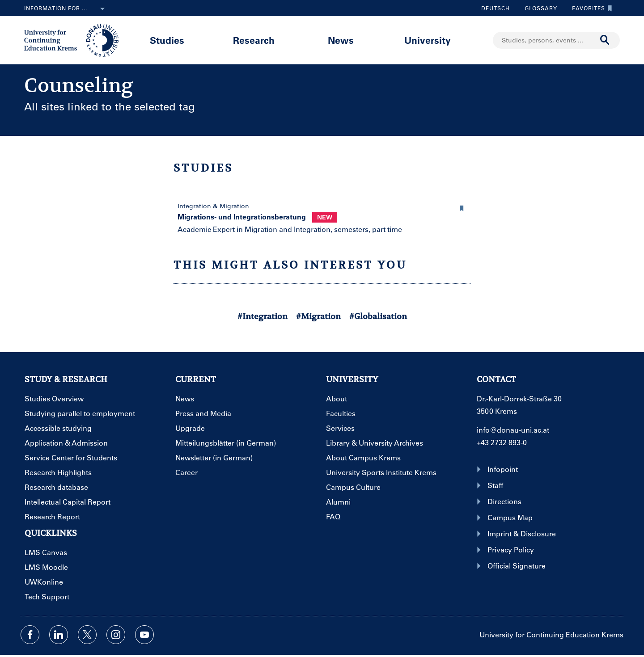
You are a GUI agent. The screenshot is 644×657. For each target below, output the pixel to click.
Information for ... (66, 9)
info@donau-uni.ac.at (513, 430)
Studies (167, 40)
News (341, 40)
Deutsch (496, 8)
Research (254, 40)
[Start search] (605, 40)
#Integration (263, 316)
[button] (462, 207)
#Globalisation (378, 316)
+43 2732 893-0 (502, 442)
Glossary (538, 8)
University (428, 40)
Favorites (590, 8)
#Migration (318, 316)
